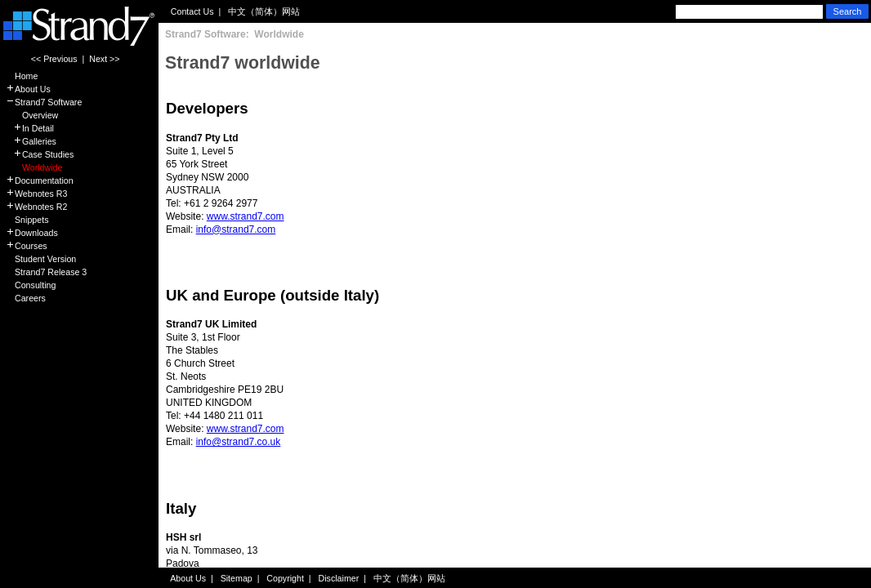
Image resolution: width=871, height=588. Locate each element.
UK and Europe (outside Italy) (272, 295)
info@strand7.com (236, 229)
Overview (32, 115)
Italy (181, 508)
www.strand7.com (246, 216)
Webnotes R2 (36, 207)
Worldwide (34, 167)
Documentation (40, 180)
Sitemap (237, 578)
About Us (28, 89)
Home (22, 76)
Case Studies (40, 154)
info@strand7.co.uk (239, 442)
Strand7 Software (44, 102)
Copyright (285, 578)
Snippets (27, 220)
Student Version (41, 259)
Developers (207, 108)
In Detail (30, 128)
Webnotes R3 (36, 194)
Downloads (32, 233)
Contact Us (192, 11)
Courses (27, 246)
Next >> (104, 59)
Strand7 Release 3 (46, 272)
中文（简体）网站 (264, 11)
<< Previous (54, 59)
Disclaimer (339, 578)
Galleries (31, 141)
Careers (26, 298)
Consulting (31, 285)
